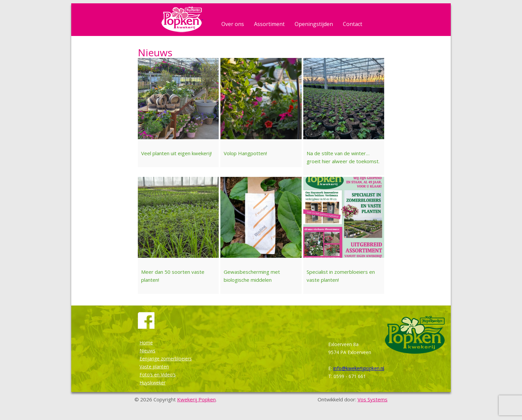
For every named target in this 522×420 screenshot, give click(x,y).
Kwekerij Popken (196, 399)
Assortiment (269, 24)
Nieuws (147, 351)
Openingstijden (314, 24)
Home (146, 343)
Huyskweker (152, 383)
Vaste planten (154, 367)
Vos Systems (373, 399)
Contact (353, 24)
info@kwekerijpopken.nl (359, 368)
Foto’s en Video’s (158, 375)
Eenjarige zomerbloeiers (166, 359)
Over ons (233, 24)
